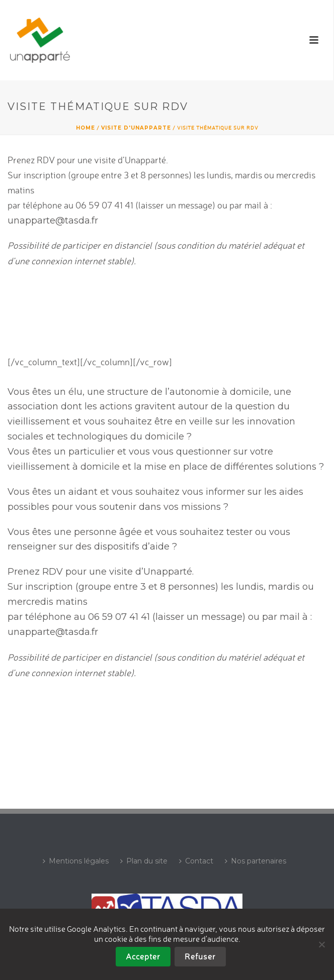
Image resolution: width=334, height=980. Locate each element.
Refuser (200, 956)
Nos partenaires (256, 861)
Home (86, 128)
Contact (196, 861)
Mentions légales (76, 861)
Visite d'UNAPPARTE (136, 128)
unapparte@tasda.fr (53, 221)
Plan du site (144, 861)
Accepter (143, 956)
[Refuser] (321, 944)
